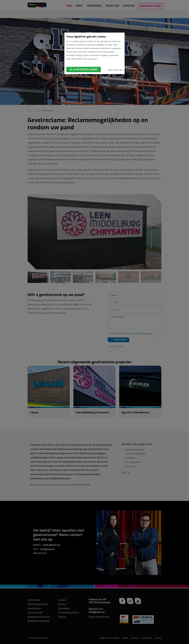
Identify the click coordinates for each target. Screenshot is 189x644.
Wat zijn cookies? (90, 59)
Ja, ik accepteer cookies (84, 69)
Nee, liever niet (115, 70)
